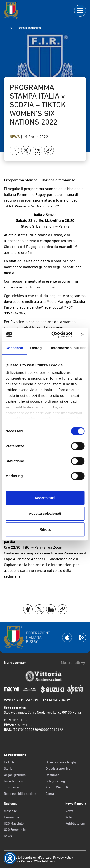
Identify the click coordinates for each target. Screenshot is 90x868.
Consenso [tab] (14, 348)
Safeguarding (55, 781)
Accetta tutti (45, 498)
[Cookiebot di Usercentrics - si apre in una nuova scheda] (54, 334)
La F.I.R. (9, 762)
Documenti (53, 775)
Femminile (11, 817)
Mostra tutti (74, 663)
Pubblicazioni (75, 823)
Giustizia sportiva (58, 768)
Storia (8, 768)
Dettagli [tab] (37, 348)
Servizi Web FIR (57, 787)
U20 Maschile (14, 823)
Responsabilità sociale (20, 794)
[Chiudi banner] (83, 334)
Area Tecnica (13, 781)
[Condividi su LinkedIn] (37, 150)
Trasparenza (13, 787)
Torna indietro (25, 28)
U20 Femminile (15, 830)
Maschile (10, 811)
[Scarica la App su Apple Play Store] (67, 638)
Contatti (51, 794)
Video (69, 817)
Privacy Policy (63, 857)
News (15, 137)
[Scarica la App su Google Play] (81, 638)
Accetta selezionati (45, 513)
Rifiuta (45, 529)
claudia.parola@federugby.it (40, 307)
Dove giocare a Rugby (61, 762)
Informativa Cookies (18, 861)
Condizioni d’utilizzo (37, 857)
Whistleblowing (45, 861)
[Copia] (49, 150)
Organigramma (15, 775)
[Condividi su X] (26, 150)
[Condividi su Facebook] (14, 150)
